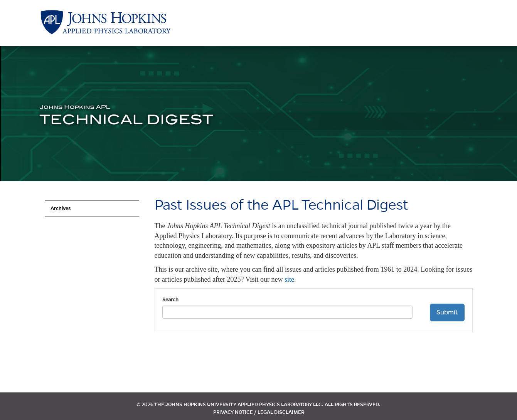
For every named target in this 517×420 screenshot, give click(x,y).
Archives (61, 208)
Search (170, 300)
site (289, 279)
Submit (447, 312)
